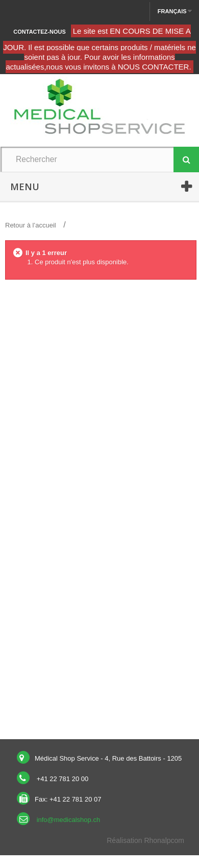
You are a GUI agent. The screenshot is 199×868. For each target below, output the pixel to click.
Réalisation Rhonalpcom (145, 840)
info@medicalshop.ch (68, 820)
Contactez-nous (39, 32)
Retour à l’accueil (31, 225)
